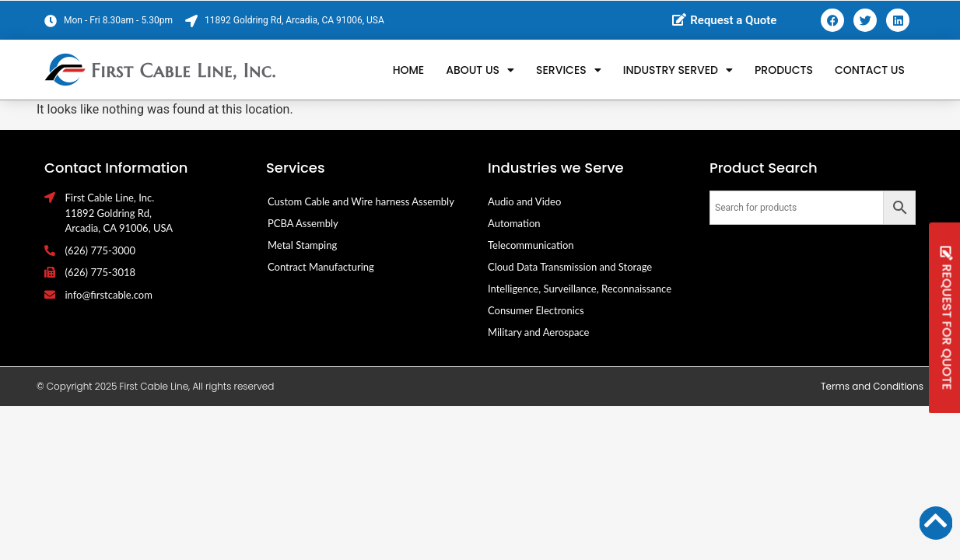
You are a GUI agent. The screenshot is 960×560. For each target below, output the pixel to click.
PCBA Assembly (303, 223)
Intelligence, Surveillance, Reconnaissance (580, 289)
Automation (514, 223)
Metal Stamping (302, 245)
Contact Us (870, 70)
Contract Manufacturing (321, 267)
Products (784, 70)
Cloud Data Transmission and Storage (570, 267)
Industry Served (678, 70)
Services (569, 70)
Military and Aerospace (538, 332)
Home (409, 70)
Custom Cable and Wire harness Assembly (361, 201)
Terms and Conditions (872, 386)
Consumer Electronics (536, 310)
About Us (480, 70)
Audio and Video (524, 201)
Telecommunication (531, 245)
